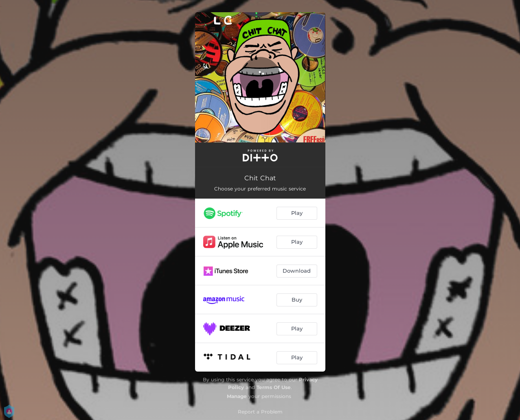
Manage (237, 396)
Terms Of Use (274, 387)
